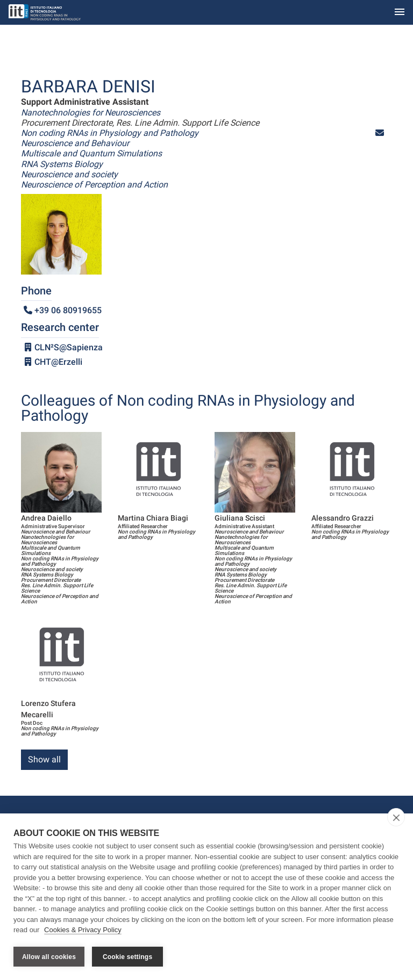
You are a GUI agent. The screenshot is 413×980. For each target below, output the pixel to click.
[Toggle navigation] (400, 13)
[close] (396, 818)
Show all (44, 759)
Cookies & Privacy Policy (83, 931)
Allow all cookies (49, 957)
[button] (380, 133)
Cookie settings (127, 957)
